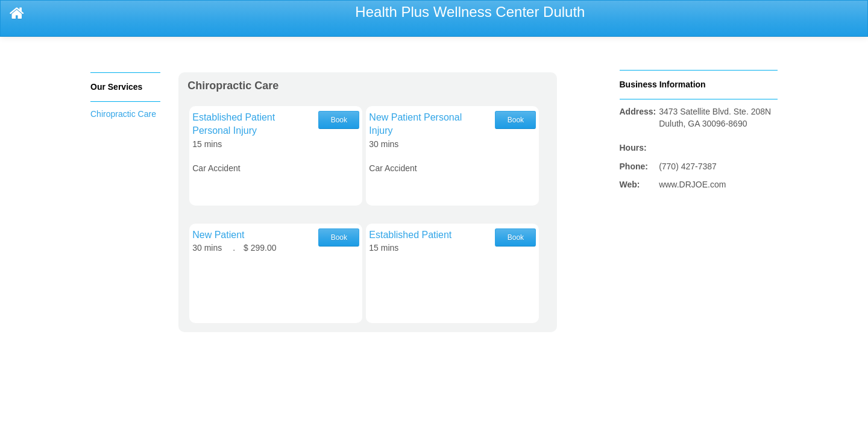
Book (339, 120)
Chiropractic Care (123, 114)
